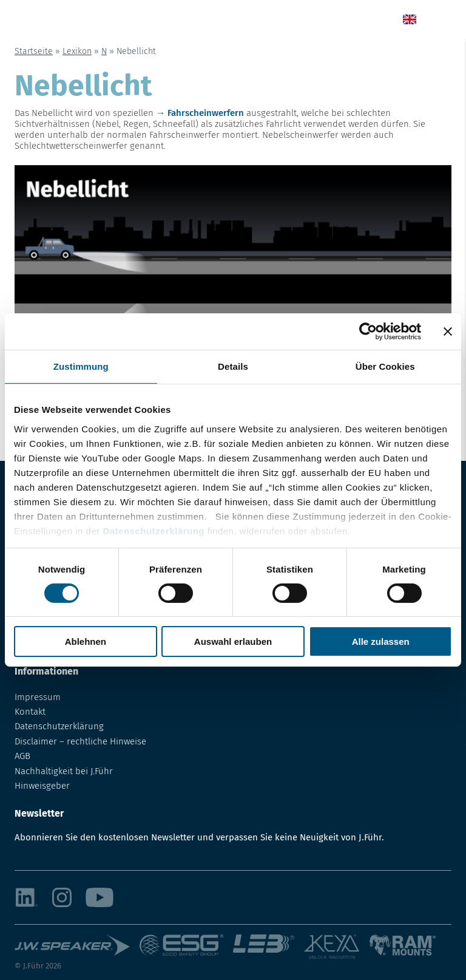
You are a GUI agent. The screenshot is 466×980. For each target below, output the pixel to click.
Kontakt (30, 712)
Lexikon (77, 51)
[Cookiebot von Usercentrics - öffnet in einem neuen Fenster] (368, 332)
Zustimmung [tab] (81, 366)
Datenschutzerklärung (154, 530)
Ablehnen (86, 641)
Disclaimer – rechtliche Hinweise (80, 741)
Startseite (34, 51)
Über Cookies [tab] (385, 366)
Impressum (38, 697)
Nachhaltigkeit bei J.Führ (64, 771)
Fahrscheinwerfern (206, 113)
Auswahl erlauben (233, 641)
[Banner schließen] (448, 332)
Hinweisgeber (42, 786)
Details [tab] (233, 366)
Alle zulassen (381, 641)
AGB (22, 756)
